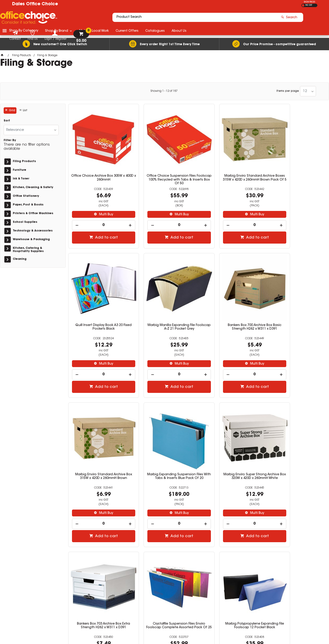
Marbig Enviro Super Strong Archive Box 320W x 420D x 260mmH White (99, 447)
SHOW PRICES (309, 2)
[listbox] (308, 91)
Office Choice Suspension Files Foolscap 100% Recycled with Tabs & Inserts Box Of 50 (164, 170)
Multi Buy (101, 205)
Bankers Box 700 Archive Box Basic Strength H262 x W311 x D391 (164, 308)
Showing (164, 91)
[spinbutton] (99, 215)
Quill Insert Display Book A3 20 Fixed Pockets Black (296, 168)
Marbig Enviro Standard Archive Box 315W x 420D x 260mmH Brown (230, 308)
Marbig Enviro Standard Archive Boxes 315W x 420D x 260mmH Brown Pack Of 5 (230, 170)
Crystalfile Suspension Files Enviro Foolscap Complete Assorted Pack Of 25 (230, 449)
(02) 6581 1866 (242, 578)
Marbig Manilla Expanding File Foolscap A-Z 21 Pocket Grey (99, 308)
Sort (7, 121)
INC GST (309, 5)
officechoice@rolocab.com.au (253, 583)
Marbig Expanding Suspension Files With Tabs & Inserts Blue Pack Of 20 (296, 309)
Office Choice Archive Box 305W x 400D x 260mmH (99, 168)
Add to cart (101, 228)
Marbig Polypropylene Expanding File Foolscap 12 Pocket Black (296, 447)
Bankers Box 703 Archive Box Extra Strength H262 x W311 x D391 (164, 447)
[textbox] (138, 18)
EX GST (303, 5)
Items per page (288, 91)
